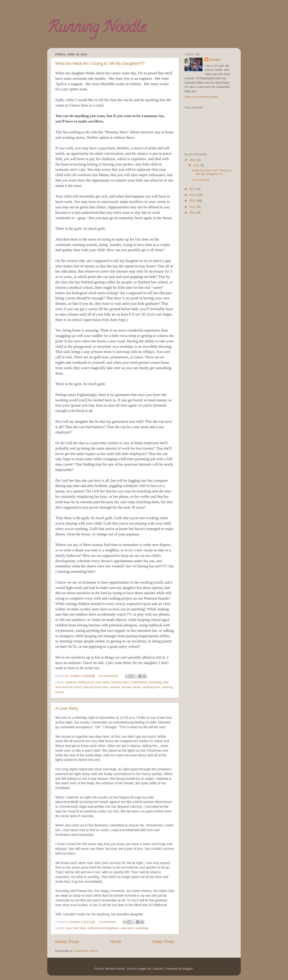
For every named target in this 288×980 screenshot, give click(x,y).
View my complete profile (201, 97)
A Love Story (67, 708)
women (115, 687)
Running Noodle (97, 28)
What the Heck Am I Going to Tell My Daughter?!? (100, 64)
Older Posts (163, 942)
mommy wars (120, 682)
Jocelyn (215, 60)
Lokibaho (158, 969)
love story (80, 928)
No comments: (109, 676)
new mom (127, 928)
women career (131, 687)
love (69, 928)
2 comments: (108, 922)
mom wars (102, 682)
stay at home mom (96, 687)
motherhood (139, 682)
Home (116, 942)
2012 (193, 201)
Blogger (188, 969)
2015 (193, 160)
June (197, 165)
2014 (193, 189)
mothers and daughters (103, 928)
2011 (193, 207)
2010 (193, 213)
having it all (86, 682)
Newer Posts (67, 942)
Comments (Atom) (86, 951)
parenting (155, 682)
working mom (151, 687)
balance (71, 682)
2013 (193, 195)
